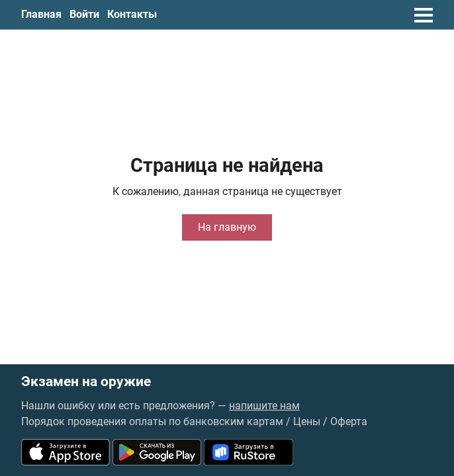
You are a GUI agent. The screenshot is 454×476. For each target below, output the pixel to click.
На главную (227, 227)
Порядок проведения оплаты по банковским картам (152, 421)
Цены (307, 421)
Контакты (132, 14)
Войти (84, 14)
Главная (41, 14)
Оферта (349, 421)
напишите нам (264, 406)
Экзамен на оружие (86, 382)
